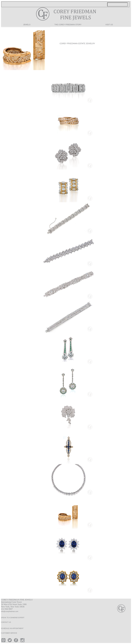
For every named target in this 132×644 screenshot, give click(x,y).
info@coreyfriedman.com (10, 611)
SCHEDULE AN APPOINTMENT (12, 628)
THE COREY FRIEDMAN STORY (68, 25)
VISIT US (109, 25)
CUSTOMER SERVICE (9, 633)
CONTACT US (6, 622)
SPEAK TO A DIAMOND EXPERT (13, 618)
